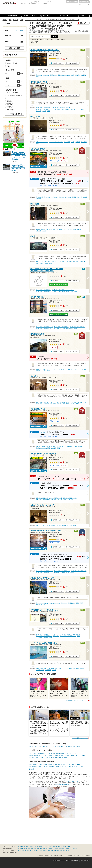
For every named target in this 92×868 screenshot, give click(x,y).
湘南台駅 (59, 404)
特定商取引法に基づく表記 (72, 860)
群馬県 (41, 846)
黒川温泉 (62, 848)
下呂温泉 (43, 848)
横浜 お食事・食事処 (67, 262)
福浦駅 (54, 670)
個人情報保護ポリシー (58, 860)
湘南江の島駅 (62, 292)
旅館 (53, 758)
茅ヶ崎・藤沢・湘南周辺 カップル (78, 402)
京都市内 (56, 850)
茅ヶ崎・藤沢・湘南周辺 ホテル (44, 292)
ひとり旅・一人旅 (71, 753)
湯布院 (67, 848)
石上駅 (49, 111)
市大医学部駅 (48, 670)
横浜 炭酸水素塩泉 (40, 446)
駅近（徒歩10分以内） (40, 753)
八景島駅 (82, 668)
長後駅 (72, 404)
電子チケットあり (37, 39)
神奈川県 (21, 846)
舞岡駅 (49, 371)
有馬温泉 (30, 848)
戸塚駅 (38, 77)
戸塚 (40, 747)
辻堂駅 (72, 573)
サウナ (31, 753)
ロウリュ (43, 758)
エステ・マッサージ (48, 756)
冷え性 (83, 756)
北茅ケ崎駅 (57, 573)
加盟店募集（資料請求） (44, 856)
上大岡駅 (54, 448)
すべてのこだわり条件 (15, 114)
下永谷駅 (38, 371)
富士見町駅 (83, 75)
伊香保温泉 (49, 848)
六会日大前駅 (66, 404)
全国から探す (20, 30)
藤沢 (47, 747)
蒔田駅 (59, 448)
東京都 (45, 846)
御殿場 (45, 850)
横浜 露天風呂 (71, 603)
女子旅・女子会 (70, 756)
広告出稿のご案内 (57, 856)
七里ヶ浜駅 (39, 231)
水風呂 (53, 753)
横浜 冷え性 (46, 75)
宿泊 (49, 753)
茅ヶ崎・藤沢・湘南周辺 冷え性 (44, 329)
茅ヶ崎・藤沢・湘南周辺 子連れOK (61, 108)
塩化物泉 (65, 758)
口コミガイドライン (69, 856)
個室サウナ (58, 758)
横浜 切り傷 (39, 75)
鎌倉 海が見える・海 (64, 229)
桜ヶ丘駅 (60, 500)
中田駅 (42, 264)
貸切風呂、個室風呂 (49, 767)
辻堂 (50, 747)
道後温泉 (56, 848)
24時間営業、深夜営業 (15, 96)
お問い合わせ (86, 856)
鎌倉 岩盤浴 (67, 142)
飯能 (41, 850)
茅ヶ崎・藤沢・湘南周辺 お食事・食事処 (69, 634)
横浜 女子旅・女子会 (49, 668)
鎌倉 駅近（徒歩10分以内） (56, 142)
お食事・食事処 (60, 753)
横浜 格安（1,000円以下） (80, 262)
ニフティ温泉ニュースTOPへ (80, 738)
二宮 (66, 747)
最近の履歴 (84, 2)
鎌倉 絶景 (55, 229)
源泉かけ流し (64, 767)
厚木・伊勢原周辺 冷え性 (56, 498)
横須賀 (27, 850)
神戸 (67, 850)
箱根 (26, 848)
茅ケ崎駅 (63, 573)
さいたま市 (35, 850)
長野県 (60, 846)
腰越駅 (68, 292)
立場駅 (46, 264)
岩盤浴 (38, 758)
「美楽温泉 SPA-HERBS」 (62, 784)
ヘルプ (79, 856)
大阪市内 (50, 850)
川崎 (23, 850)
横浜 (36, 747)
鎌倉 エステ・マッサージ (42, 142)
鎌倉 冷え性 (49, 229)
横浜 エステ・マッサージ (55, 262)
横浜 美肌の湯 (39, 197)
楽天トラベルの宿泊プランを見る (59, 285)
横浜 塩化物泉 (39, 668)
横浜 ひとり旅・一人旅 (64, 75)
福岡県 (69, 846)
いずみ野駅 (70, 500)
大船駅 (72, 75)
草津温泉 (21, 848)
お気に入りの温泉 (72, 2)
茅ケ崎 (54, 747)
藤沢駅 (82, 109)
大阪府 (50, 846)
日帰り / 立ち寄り (13, 63)
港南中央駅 (39, 199)
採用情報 (87, 860)
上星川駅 (59, 525)
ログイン (82, 4)
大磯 (62, 747)
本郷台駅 (77, 75)
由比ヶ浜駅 (84, 142)
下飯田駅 (77, 404)
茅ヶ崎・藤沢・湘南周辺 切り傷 (77, 327)
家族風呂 (10, 107)
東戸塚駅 (84, 369)
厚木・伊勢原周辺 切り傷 (42, 498)
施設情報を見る (57, 63)
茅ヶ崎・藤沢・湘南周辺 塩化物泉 (44, 327)
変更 (22, 36)
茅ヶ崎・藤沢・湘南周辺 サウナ (68, 636)
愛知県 (64, 846)
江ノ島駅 (55, 292)
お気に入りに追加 (73, 63)
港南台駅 (74, 197)
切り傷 (48, 758)
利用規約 (82, 860)
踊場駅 (38, 264)
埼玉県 (26, 846)
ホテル (63, 756)
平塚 (59, 747)
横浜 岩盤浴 (52, 525)
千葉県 (31, 846)
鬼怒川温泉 (74, 848)
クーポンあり (50, 39)
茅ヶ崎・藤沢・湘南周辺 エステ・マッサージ (68, 109)
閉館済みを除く (62, 39)
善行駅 (44, 111)
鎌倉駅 (73, 142)
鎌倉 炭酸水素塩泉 (40, 229)
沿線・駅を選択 (15, 48)
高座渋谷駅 (54, 500)
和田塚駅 (78, 142)
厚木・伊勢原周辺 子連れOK (43, 500)
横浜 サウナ (78, 369)
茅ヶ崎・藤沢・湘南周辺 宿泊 (43, 290)
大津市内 (63, 850)
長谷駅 (38, 144)
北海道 (55, 846)
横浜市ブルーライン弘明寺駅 (43, 448)
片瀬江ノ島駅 (74, 292)
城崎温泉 (36, 848)
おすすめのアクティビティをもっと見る (77, 701)
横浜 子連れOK (53, 75)
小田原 (78, 747)
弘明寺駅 (80, 446)
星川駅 (75, 525)
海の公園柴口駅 (40, 670)
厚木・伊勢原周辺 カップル (70, 498)
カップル (78, 756)
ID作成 (88, 4)
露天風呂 (57, 756)
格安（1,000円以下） (35, 756)
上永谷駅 (85, 197)
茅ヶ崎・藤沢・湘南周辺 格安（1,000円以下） (47, 636)
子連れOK (32, 758)
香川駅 (68, 573)
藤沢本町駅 (39, 111)
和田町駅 (64, 525)
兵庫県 (36, 846)
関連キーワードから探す (10, 853)
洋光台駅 (79, 197)
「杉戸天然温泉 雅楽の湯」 (72, 781)
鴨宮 (74, 747)
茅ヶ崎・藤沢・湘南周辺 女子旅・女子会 (46, 109)
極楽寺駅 (79, 229)
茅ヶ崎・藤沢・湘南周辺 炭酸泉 (44, 108)
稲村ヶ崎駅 (73, 229)
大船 (43, 747)
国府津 (70, 747)
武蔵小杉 (32, 747)
